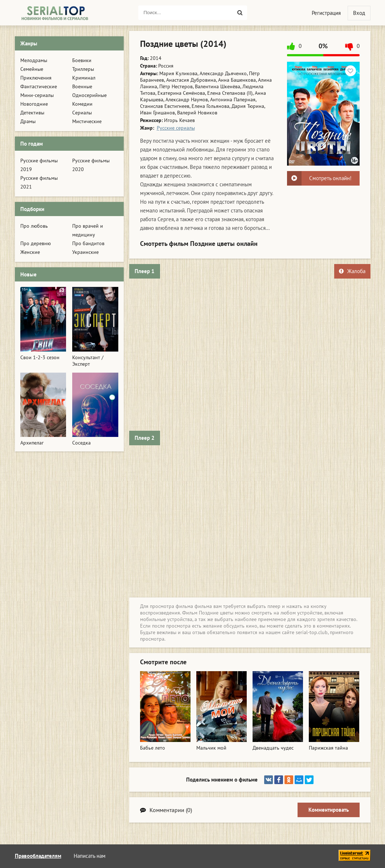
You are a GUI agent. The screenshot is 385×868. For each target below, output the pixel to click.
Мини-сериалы (37, 95)
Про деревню (36, 243)
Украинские (85, 252)
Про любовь (34, 226)
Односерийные (89, 95)
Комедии (82, 104)
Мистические (87, 121)
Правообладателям (38, 856)
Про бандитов (88, 243)
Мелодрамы (34, 60)
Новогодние (34, 104)
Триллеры (83, 69)
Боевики (82, 60)
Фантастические (39, 86)
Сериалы (82, 113)
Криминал (84, 78)
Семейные (32, 69)
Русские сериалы (176, 128)
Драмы (28, 121)
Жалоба (352, 271)
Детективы (32, 113)
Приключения (36, 78)
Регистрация (326, 13)
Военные (82, 86)
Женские (30, 252)
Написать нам (90, 856)
